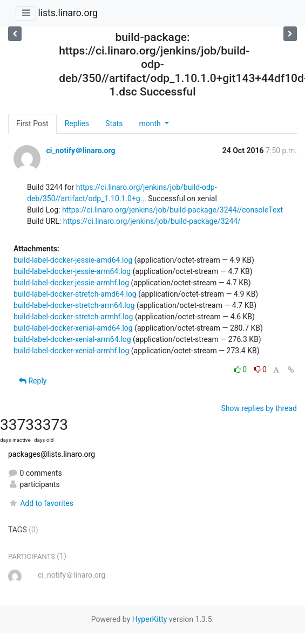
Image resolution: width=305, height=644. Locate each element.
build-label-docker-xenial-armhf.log (71, 351)
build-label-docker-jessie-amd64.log (73, 260)
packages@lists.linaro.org (52, 454)
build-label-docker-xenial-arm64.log (72, 339)
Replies (77, 124)
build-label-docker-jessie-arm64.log (72, 271)
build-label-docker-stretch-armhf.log (73, 317)
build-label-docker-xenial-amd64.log (73, 328)
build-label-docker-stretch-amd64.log (75, 294)
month (151, 124)
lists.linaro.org (68, 13)
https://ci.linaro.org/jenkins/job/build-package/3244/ (152, 221)
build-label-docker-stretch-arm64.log (74, 305)
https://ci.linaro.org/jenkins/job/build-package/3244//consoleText (172, 210)
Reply (33, 381)
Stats (114, 124)
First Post (32, 124)
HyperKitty (150, 619)
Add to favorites (41, 503)
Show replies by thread (259, 408)
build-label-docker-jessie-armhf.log (71, 283)
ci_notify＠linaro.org (80, 150)
